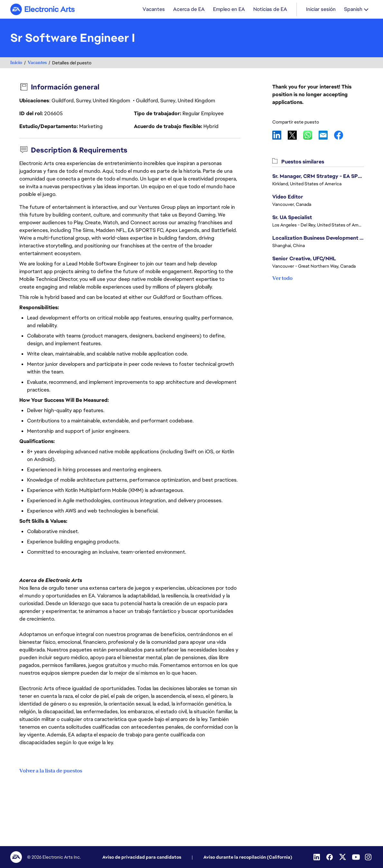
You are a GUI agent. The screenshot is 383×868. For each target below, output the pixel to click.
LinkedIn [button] (280, 136)
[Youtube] (356, 857)
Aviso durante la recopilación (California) (248, 857)
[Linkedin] (317, 857)
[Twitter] (343, 857)
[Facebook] (330, 857)
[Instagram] (369, 857)
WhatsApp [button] (311, 136)
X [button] (295, 136)
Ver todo (282, 279)
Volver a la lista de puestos (51, 771)
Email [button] (326, 136)
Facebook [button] (342, 136)
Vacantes (37, 63)
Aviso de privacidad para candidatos (142, 857)
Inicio (16, 63)
